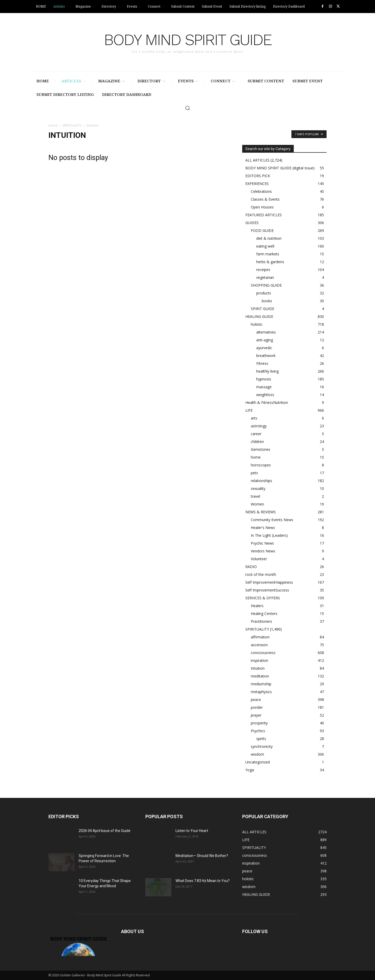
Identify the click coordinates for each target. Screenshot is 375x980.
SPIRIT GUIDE (262, 309)
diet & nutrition (269, 238)
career (256, 434)
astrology (259, 426)
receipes (263, 270)
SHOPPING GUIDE (266, 285)
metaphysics (261, 692)
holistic (257, 324)
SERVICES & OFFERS (263, 598)
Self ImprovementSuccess (267, 590)
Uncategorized (258, 762)
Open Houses (262, 207)
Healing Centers (264, 614)
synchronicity (262, 746)
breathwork (266, 356)
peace (256, 699)
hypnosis (264, 379)
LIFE (249, 410)
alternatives (266, 332)
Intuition (258, 668)
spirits (261, 739)
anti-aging (265, 340)
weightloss (265, 395)
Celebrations (261, 191)
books (267, 301)
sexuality (258, 488)
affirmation (260, 637)
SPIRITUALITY (72, 125)
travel (255, 496)
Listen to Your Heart (192, 831)
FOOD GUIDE (262, 230)
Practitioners (261, 621)
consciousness (263, 653)
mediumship (261, 684)
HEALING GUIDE (259, 316)
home (256, 457)
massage (264, 387)
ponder (257, 707)
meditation (260, 676)
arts (254, 418)
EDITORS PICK (258, 176)
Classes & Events (265, 199)
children (257, 442)
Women (257, 504)
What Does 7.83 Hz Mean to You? (203, 881)
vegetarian (265, 277)
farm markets (268, 254)
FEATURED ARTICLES (264, 215)
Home (53, 125)
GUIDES (252, 223)
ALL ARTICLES (257, 160)
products (264, 293)
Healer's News (263, 528)
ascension (259, 645)
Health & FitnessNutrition (267, 402)
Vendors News (263, 551)
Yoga (250, 770)
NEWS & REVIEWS (261, 512)
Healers (257, 606)
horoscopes (261, 465)
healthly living (267, 371)
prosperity (259, 723)
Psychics (258, 731)
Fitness (262, 363)
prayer (256, 715)
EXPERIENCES (257, 184)
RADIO (251, 567)
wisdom (257, 754)
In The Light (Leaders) (269, 535)
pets (254, 473)
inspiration (260, 660)
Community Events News (272, 520)
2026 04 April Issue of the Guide (105, 831)
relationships (261, 481)
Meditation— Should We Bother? (202, 856)
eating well (265, 246)
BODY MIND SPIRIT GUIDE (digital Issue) (280, 168)
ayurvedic (264, 348)
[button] (187, 108)
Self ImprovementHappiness (269, 582)
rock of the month (261, 574)
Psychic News (262, 543)
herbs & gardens (270, 262)
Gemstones (261, 449)
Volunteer (259, 559)
